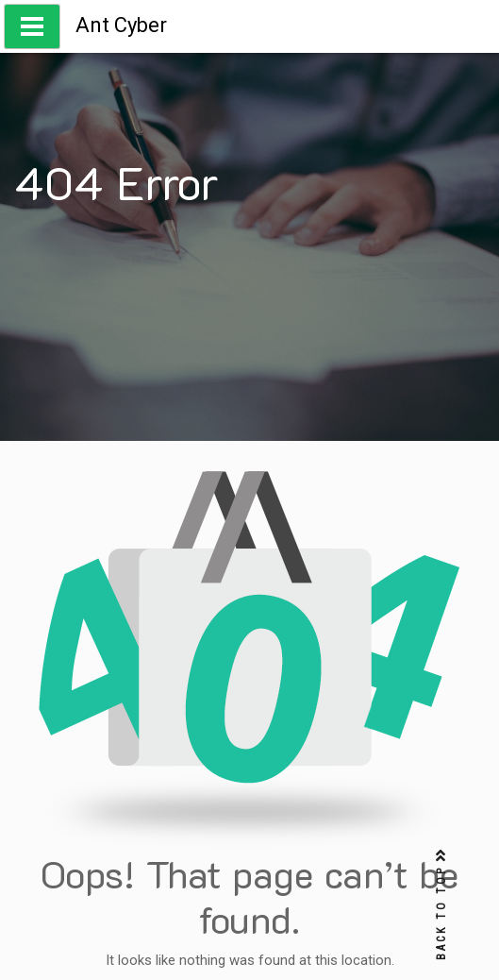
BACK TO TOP (441, 905)
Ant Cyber (121, 25)
